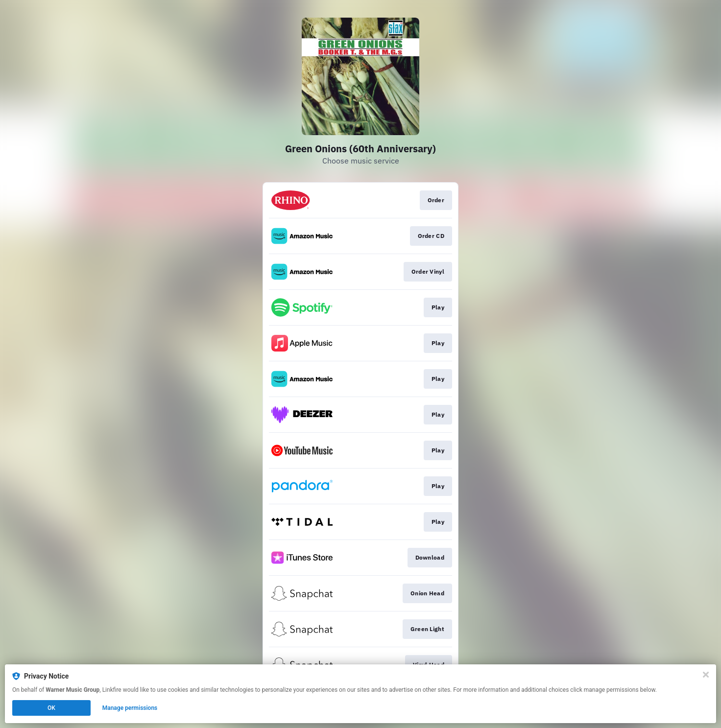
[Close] (706, 675)
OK (51, 708)
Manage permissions (130, 708)
